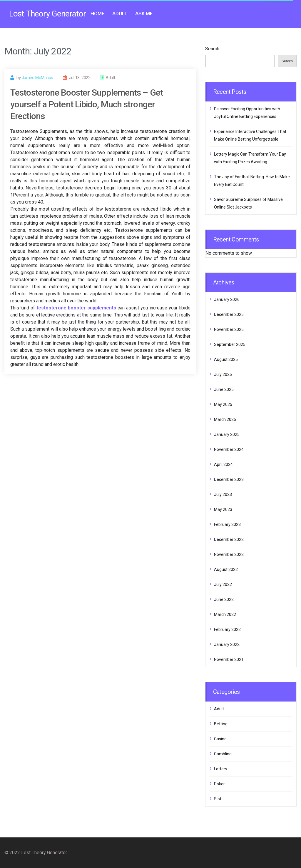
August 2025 (226, 359)
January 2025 (227, 434)
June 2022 (224, 599)
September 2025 (230, 344)
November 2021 (229, 659)
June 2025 (224, 389)
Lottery (221, 769)
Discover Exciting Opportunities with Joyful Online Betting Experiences (247, 113)
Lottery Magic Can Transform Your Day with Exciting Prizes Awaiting (250, 158)
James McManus (37, 78)
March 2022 (225, 614)
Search (212, 49)
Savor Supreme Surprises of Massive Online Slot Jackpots (248, 203)
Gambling (223, 754)
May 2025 (223, 404)
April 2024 (223, 464)
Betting (221, 724)
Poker (219, 784)
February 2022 (227, 629)
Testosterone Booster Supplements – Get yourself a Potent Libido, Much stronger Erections (87, 104)
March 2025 (225, 419)
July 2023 (223, 494)
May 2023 (223, 509)
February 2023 (227, 524)
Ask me (144, 14)
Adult (120, 14)
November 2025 (229, 329)
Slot (218, 799)
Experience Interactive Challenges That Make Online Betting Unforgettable (250, 135)
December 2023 (229, 479)
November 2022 (229, 554)
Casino (220, 739)
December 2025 (229, 314)
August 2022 (226, 569)
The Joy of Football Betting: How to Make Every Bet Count (252, 181)
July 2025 (223, 374)
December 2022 (229, 539)
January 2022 (227, 644)
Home (98, 14)
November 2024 (229, 449)
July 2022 (223, 584)
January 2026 (227, 299)
